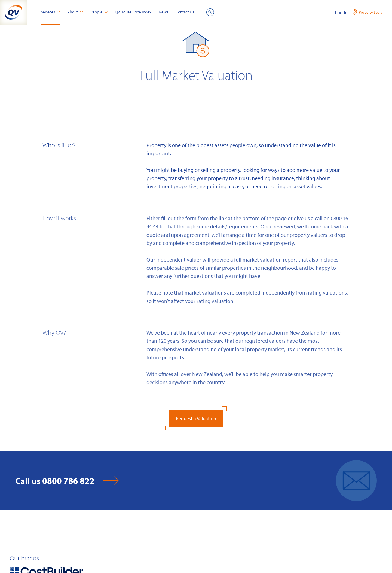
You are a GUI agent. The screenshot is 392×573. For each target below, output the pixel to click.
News (163, 12)
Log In (341, 12)
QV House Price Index (133, 12)
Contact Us (185, 12)
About (75, 12)
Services (50, 12)
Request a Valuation (196, 418)
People (99, 12)
